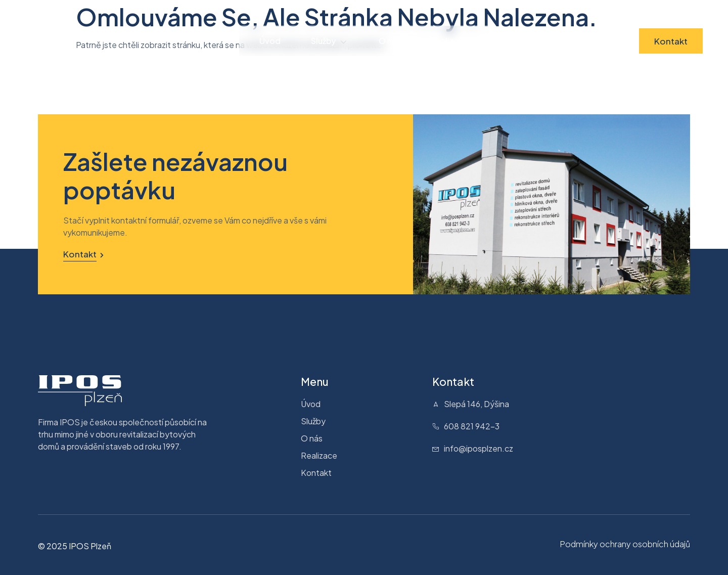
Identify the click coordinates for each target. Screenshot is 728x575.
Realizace (450, 41)
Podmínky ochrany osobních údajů (625, 544)
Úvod (270, 41)
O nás (390, 41)
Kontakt (671, 41)
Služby (330, 41)
